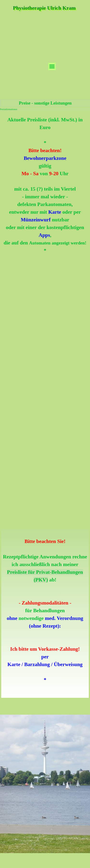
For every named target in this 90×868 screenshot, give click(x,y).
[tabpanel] (45, 185)
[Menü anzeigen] (52, 66)
